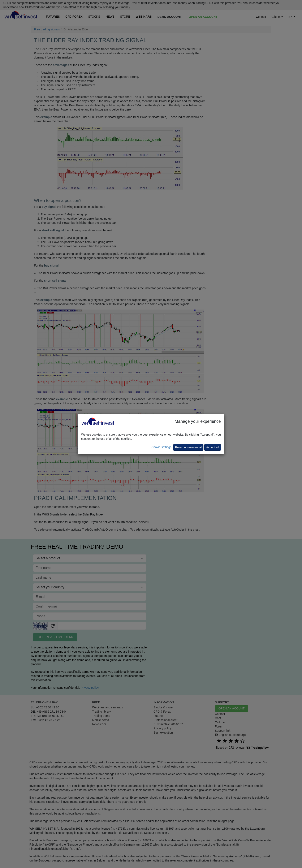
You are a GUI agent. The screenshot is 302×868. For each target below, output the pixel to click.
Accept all (213, 447)
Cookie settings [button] (161, 447)
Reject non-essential (188, 447)
